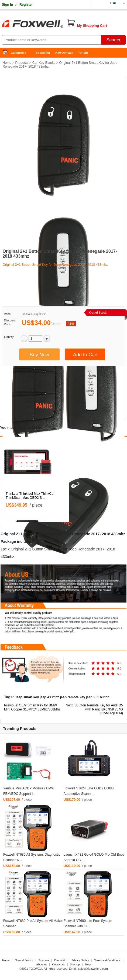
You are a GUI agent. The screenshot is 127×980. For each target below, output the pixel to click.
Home (7, 53)
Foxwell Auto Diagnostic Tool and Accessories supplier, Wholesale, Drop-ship (43, 24)
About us (42, 964)
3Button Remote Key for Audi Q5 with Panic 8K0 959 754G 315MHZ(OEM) (99, 709)
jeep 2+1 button (98, 697)
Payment (44, 960)
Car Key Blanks (44, 63)
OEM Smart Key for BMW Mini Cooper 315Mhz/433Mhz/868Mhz (32, 707)
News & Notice (24, 960)
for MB (83, 53)
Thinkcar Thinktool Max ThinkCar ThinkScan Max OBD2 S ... (30, 496)
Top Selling (42, 53)
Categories (18, 53)
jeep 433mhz (49, 697)
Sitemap (75, 964)
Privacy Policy (80, 960)
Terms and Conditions (107, 960)
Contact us (59, 964)
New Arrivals (64, 53)
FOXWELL (36, 969)
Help (88, 964)
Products (22, 63)
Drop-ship (60, 960)
